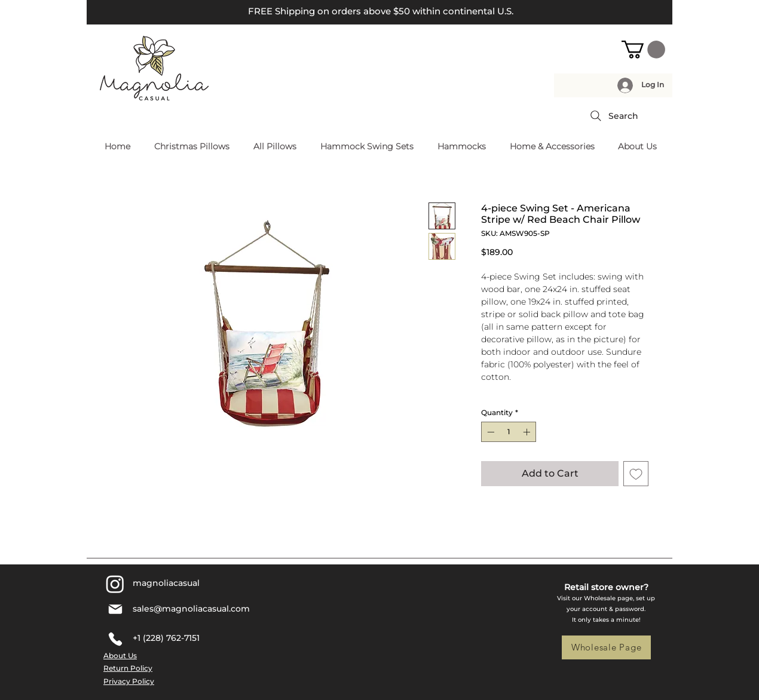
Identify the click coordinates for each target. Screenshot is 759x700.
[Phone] (115, 639)
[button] (643, 50)
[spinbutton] (509, 432)
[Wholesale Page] (606, 647)
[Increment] (528, 432)
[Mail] (115, 609)
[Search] (613, 116)
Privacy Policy (129, 681)
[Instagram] (115, 584)
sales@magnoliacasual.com (191, 609)
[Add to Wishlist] (636, 474)
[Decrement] (489, 432)
